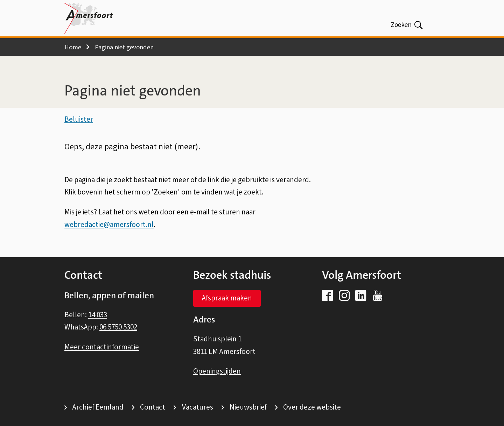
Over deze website (312, 407)
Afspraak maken (227, 298)
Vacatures (198, 407)
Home (73, 47)
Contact (153, 407)
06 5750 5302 (118, 327)
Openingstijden (217, 371)
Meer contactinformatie (102, 347)
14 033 (98, 315)
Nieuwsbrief (248, 407)
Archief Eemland (98, 407)
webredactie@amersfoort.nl (109, 225)
